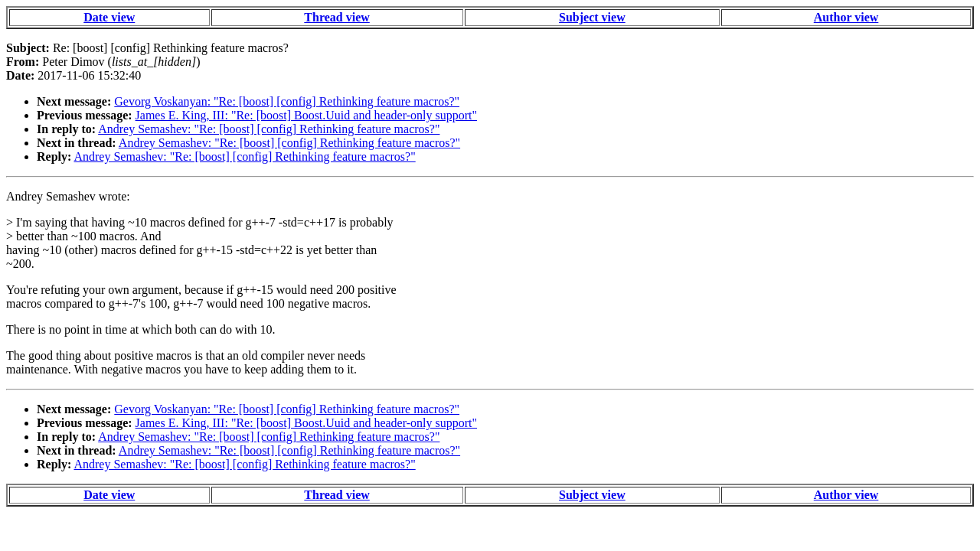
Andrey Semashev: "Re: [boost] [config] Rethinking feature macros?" (269, 129)
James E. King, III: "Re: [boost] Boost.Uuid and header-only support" (306, 115)
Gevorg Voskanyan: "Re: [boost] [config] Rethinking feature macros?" (287, 101)
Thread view (336, 17)
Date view (109, 17)
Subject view (592, 17)
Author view (846, 17)
